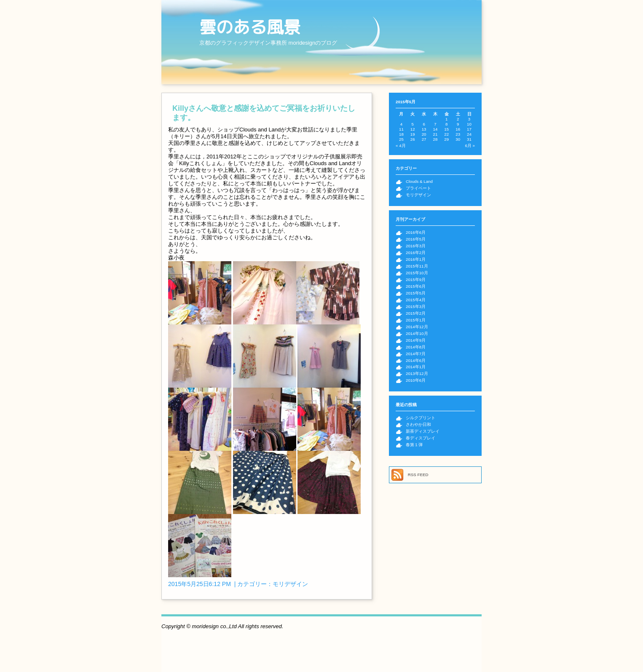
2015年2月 (416, 313)
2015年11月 (417, 266)
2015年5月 (416, 293)
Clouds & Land (419, 181)
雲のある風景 (250, 27)
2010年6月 (416, 380)
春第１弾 (414, 445)
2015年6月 (416, 286)
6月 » (470, 146)
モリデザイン (290, 584)
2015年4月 (416, 300)
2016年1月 (416, 259)
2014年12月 (417, 327)
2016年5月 (416, 239)
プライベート (418, 188)
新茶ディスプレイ (423, 431)
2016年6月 (416, 232)
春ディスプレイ (421, 438)
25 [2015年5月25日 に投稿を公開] (401, 139)
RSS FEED (418, 475)
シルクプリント (421, 418)
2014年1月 (416, 367)
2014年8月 (416, 347)
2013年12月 (417, 373)
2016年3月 (416, 246)
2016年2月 (416, 253)
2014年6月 (416, 360)
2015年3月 (416, 307)
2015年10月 (417, 273)
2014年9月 (416, 340)
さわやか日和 (418, 424)
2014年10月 (417, 333)
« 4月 (401, 146)
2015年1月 (416, 320)
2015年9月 (416, 280)
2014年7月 (416, 354)
